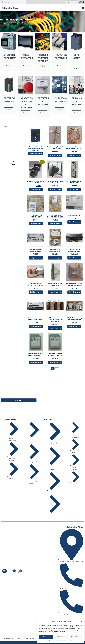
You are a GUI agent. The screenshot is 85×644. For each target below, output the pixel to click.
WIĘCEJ (9, 66)
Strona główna (4, 23)
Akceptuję (46, 637)
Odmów (61, 637)
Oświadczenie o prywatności (66, 641)
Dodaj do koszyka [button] (55, 155)
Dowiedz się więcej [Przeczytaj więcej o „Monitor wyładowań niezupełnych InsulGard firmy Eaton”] (36, 153)
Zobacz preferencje (75, 637)
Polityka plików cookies (53, 641)
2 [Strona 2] (55, 369)
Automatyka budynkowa (33, 639)
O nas (19, 639)
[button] (81, 622)
